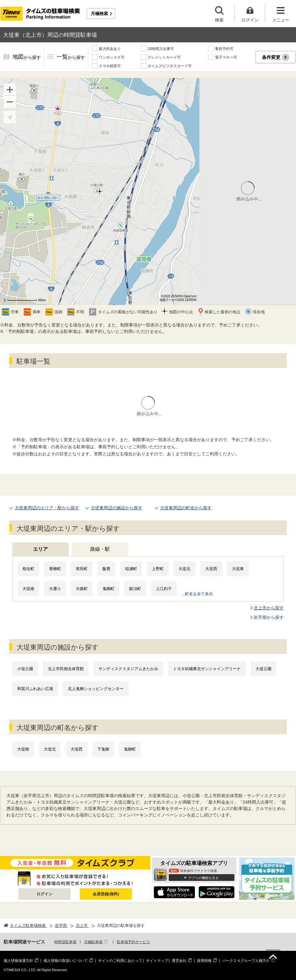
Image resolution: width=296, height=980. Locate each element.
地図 (27, 57)
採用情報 (204, 961)
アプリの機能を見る (204, 878)
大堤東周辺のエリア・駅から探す (47, 508)
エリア (40, 549)
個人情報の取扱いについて (66, 961)
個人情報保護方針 (18, 961)
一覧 (71, 57)
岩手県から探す (269, 617)
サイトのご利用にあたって (120, 961)
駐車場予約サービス (133, 942)
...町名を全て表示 (197, 594)
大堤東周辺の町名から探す (186, 508)
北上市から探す (269, 608)
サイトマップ (157, 961)
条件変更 (276, 57)
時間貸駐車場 (65, 942)
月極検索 (99, 14)
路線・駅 (100, 549)
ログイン (44, 894)
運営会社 (179, 961)
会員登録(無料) (106, 894)
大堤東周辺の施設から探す (117, 508)
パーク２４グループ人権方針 (246, 961)
